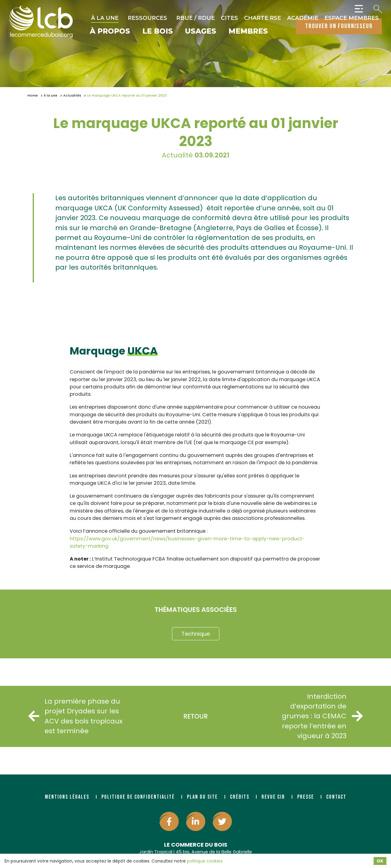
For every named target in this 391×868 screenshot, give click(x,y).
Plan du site (202, 797)
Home (33, 96)
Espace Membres (352, 18)
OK (380, 861)
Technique (196, 634)
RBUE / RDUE (195, 18)
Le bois (158, 31)
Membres (248, 31)
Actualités (72, 96)
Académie (303, 18)
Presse (306, 797)
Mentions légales (67, 797)
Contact (336, 797)
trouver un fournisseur (339, 26)
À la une (105, 18)
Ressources (147, 18)
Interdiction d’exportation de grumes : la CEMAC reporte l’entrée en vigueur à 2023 (321, 716)
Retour (195, 716)
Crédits (240, 797)
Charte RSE (263, 18)
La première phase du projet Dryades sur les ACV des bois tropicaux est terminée (76, 716)
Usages (201, 31)
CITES (229, 18)
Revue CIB (273, 797)
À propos (110, 31)
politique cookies (205, 861)
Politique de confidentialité (138, 797)
